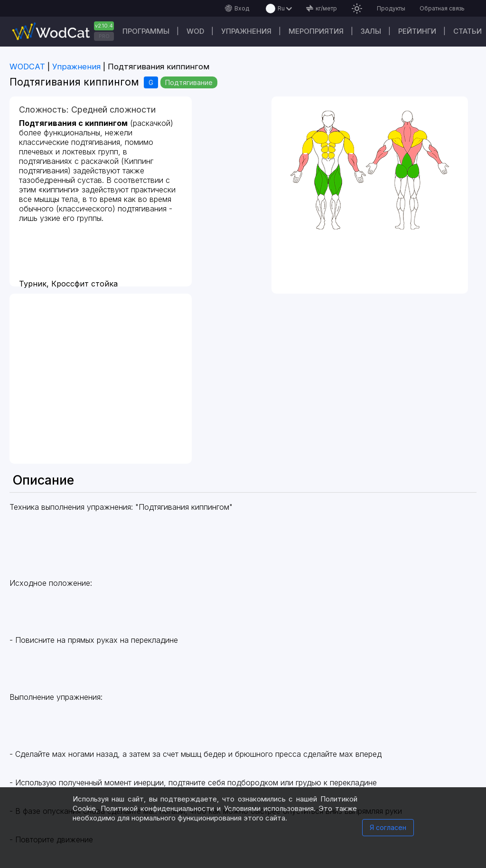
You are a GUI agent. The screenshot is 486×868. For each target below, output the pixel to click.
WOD (195, 31)
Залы (371, 31)
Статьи (467, 31)
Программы (146, 31)
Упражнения (246, 31)
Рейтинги (417, 31)
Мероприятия (316, 31)
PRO (104, 36)
